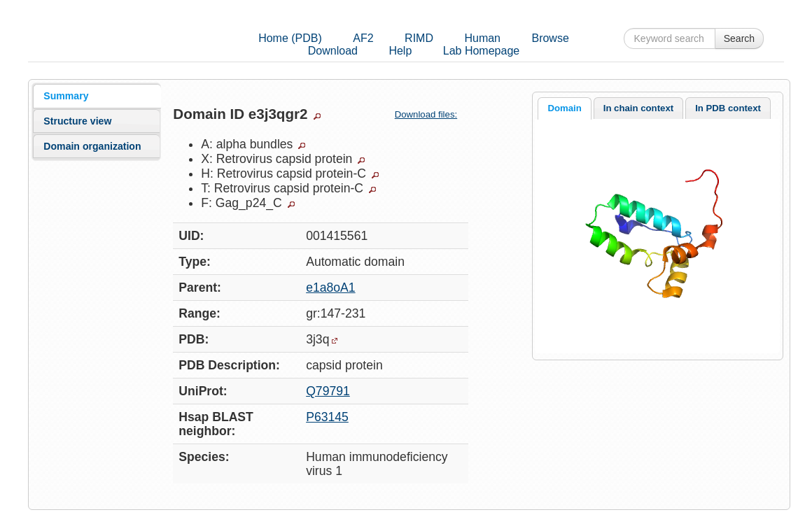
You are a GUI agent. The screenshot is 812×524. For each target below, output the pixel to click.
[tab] (97, 96)
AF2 (363, 38)
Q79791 (328, 391)
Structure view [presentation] (77, 121)
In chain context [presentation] (638, 108)
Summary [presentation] (66, 96)
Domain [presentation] (564, 108)
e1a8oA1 (330, 288)
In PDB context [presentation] (728, 108)
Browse (550, 38)
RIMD (419, 38)
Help (400, 51)
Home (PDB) (290, 38)
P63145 (327, 417)
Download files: (432, 114)
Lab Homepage (481, 51)
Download (333, 51)
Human (482, 38)
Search (739, 38)
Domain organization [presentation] (92, 146)
